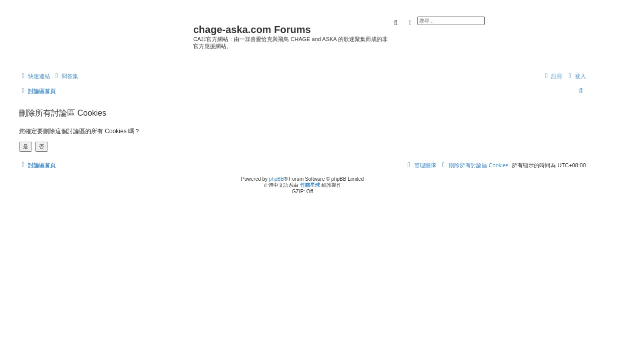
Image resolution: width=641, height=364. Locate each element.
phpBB (276, 179)
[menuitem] (65, 76)
